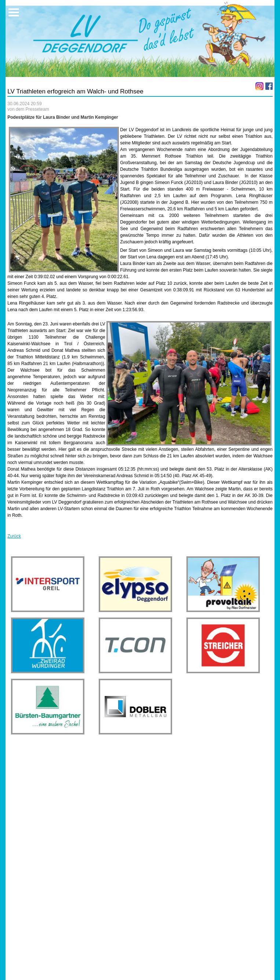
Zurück (14, 536)
